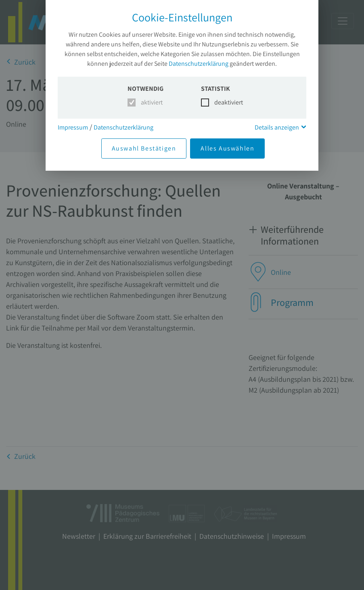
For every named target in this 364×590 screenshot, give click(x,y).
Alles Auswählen (227, 148)
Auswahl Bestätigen (144, 148)
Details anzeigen (277, 127)
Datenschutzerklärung (199, 64)
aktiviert (150, 102)
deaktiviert (224, 102)
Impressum (73, 127)
